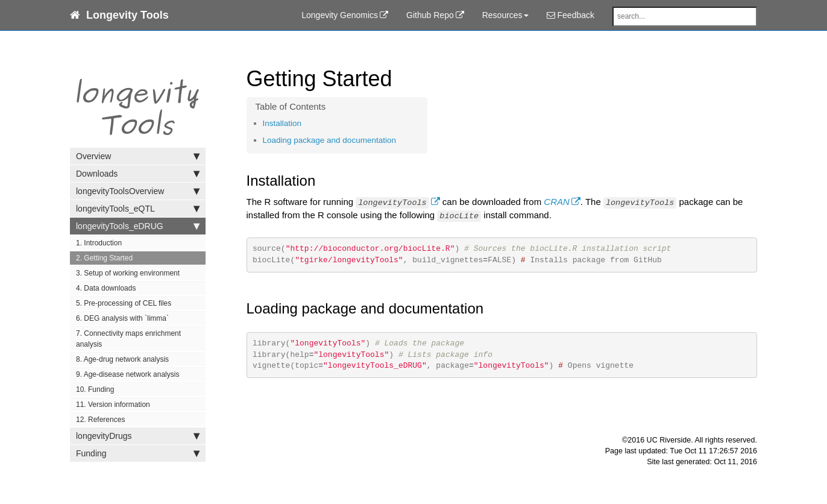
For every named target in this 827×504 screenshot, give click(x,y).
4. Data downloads (106, 288)
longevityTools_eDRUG (138, 226)
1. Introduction (99, 243)
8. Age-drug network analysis (122, 359)
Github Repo (430, 15)
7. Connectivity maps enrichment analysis (128, 339)
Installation (282, 123)
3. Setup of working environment (128, 273)
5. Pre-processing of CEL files (124, 303)
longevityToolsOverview (138, 191)
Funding (138, 453)
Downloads (138, 174)
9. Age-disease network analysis (127, 374)
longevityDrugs (138, 436)
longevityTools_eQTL (138, 209)
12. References (100, 420)
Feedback (571, 15)
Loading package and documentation (329, 140)
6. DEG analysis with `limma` (122, 318)
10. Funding (95, 389)
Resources (505, 15)
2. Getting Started (104, 258)
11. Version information (113, 405)
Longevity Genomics (340, 15)
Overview (138, 156)
